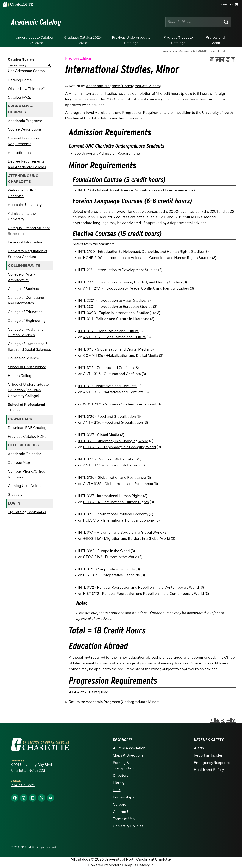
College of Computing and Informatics (26, 300)
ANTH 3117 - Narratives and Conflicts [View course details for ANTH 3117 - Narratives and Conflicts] (113, 392)
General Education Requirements (23, 141)
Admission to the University (22, 216)
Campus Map (19, 463)
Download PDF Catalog (27, 428)
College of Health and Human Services (26, 332)
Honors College (21, 376)
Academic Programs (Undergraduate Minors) (123, 86)
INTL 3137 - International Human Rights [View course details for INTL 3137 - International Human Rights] (110, 496)
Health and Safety (209, 770)
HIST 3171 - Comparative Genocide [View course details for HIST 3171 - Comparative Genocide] (111, 575)
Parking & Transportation (125, 766)
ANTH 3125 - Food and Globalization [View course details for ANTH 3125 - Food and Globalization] (113, 423)
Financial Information (25, 242)
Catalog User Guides (25, 486)
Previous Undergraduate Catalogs (131, 40)
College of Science (23, 358)
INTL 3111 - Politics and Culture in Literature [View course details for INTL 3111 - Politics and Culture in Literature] (114, 319)
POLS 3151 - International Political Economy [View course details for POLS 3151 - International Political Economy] (119, 520)
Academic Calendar (24, 454)
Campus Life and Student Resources (29, 231)
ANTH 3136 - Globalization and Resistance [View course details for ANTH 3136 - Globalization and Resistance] (118, 484)
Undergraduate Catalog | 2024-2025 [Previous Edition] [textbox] (194, 51)
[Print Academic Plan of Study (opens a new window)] (212, 60)
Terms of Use (124, 819)
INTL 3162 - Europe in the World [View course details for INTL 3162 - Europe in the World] (104, 551)
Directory (121, 776)
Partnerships (124, 797)
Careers (120, 804)
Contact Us (122, 812)
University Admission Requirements (111, 153)
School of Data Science (27, 367)
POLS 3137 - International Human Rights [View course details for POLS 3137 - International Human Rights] (116, 502)
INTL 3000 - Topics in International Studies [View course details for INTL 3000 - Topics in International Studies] (114, 313)
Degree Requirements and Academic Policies (27, 164)
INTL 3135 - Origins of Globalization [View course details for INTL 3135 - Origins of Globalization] (107, 459)
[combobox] (199, 51)
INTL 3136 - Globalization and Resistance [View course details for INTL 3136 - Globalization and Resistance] (112, 478)
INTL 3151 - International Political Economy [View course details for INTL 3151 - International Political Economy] (113, 514)
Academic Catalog (36, 22)
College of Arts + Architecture (22, 277)
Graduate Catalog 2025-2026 (83, 40)
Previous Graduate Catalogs (178, 40)
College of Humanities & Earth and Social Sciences (29, 347)
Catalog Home (20, 80)
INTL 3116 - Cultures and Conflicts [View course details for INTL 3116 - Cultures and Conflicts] (106, 368)
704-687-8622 (23, 785)
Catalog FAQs (19, 97)
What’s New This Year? (26, 89)
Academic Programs (25, 121)
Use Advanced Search (26, 71)
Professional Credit (216, 40)
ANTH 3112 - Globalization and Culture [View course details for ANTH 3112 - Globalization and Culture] (114, 337)
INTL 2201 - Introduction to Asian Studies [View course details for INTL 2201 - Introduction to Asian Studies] (112, 300)
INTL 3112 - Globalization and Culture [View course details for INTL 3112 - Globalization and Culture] (108, 331)
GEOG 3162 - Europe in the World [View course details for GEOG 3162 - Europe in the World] (110, 557)
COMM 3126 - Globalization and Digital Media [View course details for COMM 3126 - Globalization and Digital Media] (121, 356)
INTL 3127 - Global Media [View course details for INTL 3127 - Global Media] (99, 435)
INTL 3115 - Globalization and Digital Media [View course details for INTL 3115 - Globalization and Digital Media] (113, 349)
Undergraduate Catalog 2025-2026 (34, 40)
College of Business (24, 289)
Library (119, 783)
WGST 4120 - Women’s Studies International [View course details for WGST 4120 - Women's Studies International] (119, 404)
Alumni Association (129, 748)
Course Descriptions (25, 129)
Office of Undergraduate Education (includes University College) (28, 390)
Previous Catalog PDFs (27, 437)
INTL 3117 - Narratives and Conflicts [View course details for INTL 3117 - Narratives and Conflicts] (107, 386)
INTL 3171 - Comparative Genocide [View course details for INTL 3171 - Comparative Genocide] (107, 569)
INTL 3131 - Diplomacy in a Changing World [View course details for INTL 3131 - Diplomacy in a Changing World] (113, 441)
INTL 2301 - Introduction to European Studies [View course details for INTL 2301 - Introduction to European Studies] (115, 307)
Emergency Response (212, 763)
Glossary (15, 495)
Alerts (199, 748)
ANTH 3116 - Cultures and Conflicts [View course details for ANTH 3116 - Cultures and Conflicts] (112, 374)
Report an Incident (209, 755)
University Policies (128, 826)
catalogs (83, 859)
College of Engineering (27, 321)
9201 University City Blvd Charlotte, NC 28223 (32, 768)
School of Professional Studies (26, 408)
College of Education (25, 312)
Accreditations (20, 153)
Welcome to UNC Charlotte (22, 193)
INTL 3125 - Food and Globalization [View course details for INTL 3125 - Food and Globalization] (107, 417)
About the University (25, 205)
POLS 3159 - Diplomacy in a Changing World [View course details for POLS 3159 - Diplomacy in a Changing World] (120, 447)
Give (117, 790)
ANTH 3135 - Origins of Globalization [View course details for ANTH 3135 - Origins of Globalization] (113, 465)
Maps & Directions (128, 755)
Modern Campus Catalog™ (131, 865)
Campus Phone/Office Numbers (26, 474)
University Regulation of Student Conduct (28, 254)
